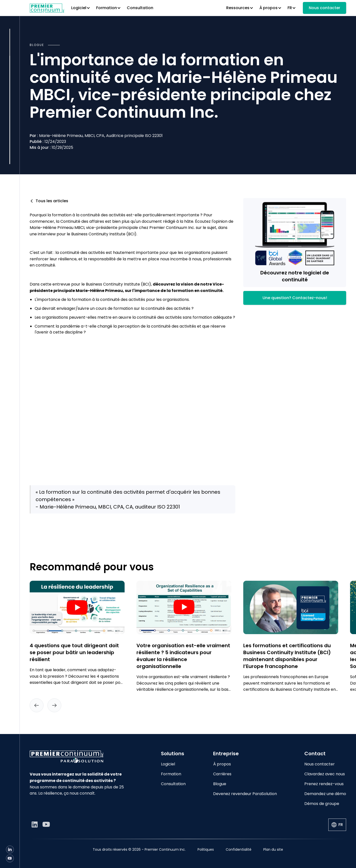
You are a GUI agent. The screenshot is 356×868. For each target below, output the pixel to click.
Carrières (222, 774)
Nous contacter (324, 8)
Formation (171, 774)
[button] (81, 8)
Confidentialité (239, 849)
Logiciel (168, 764)
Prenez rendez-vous (324, 784)
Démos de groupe (322, 804)
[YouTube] (10, 858)
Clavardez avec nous (325, 774)
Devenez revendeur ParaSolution (245, 794)
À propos (222, 764)
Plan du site (273, 849)
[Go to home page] (77, 757)
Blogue (220, 784)
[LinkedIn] (10, 849)
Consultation (140, 8)
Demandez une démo (325, 794)
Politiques (206, 849)
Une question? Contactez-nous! (295, 298)
